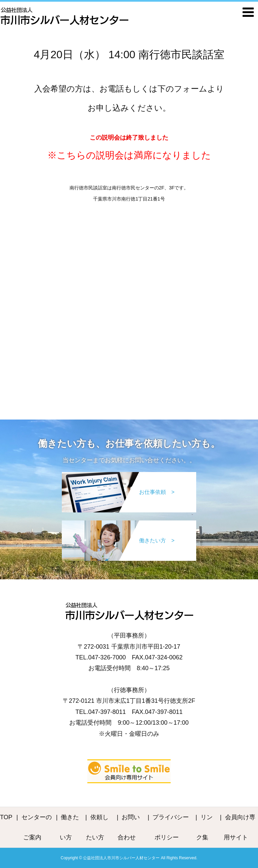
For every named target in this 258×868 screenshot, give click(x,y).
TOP (6, 817)
